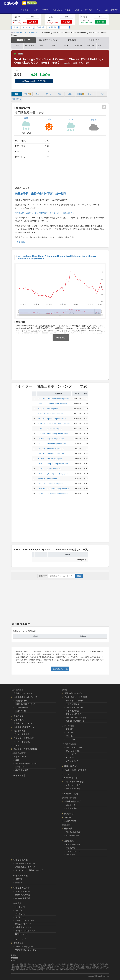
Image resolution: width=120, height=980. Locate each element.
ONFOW (41, 484)
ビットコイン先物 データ (25, 931)
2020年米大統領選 (23, 895)
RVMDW (41, 424)
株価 (17, 94)
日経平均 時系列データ (24, 727)
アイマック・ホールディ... (58, 474)
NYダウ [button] (46, 10)
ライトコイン (21, 917)
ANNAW (41, 479)
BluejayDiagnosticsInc (56, 444)
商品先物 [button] (89, 10)
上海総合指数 (70, 821)
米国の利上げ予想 (73, 789)
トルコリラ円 (71, 754)
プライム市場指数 (22, 734)
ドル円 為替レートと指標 (76, 697)
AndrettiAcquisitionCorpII (57, 434)
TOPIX (16, 745)
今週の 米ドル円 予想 (74, 707)
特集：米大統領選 (22, 888)
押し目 (16, 27)
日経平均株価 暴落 (73, 832)
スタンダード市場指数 (24, 738)
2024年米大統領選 (23, 891)
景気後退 (78, 46)
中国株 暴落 (71, 855)
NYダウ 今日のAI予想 (74, 782)
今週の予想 (18, 716)
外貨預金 (19, 879)
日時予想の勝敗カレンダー (26, 704)
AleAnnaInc (52, 479)
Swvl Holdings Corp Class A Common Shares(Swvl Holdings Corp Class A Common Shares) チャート (56, 257)
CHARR (41, 489)
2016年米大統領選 (23, 898)
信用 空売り (17, 99)
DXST (41, 429)
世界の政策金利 (71, 766)
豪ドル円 (70, 729)
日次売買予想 (21, 711)
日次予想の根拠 (21, 701)
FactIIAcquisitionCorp (56, 454)
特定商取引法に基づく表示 (26, 950)
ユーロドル (70, 739)
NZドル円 (70, 758)
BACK (41, 474)
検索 (79, 576)
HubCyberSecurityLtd (56, 414)
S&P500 (68, 817)
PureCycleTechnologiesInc (58, 399)
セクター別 (30, 46)
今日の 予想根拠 (72, 704)
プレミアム (32, 3)
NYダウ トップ (71, 778)
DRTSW (41, 449)
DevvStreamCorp (54, 469)
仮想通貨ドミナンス (23, 927)
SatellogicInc (52, 409)
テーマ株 (65, 27)
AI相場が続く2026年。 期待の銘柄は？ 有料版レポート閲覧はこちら (45, 213)
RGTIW (41, 439)
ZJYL (41, 494)
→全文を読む (21, 242)
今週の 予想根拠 (72, 711)
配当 (17, 46)
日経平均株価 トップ (23, 693)
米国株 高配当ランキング (25, 867)
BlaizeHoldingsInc (55, 459)
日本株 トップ (20, 757)
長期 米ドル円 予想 (74, 714)
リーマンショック (73, 844)
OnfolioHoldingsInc (55, 484)
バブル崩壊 (70, 848)
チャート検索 (102, 10)
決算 (42, 46)
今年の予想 (18, 720)
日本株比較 (40, 27)
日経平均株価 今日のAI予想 (26, 697)
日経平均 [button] (25, 10)
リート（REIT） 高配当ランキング (29, 870)
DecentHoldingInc (55, 429)
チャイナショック (73, 851)
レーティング (27, 27)
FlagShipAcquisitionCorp (57, 464)
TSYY (41, 404)
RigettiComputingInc (56, 439)
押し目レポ (103, 46)
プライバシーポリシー (24, 947)
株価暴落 (68, 828)
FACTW (41, 454)
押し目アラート (96, 40)
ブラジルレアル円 (73, 751)
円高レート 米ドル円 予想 (76, 718)
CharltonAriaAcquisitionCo (58, 489)
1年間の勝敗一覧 (22, 707)
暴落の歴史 (69, 841)
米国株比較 (53, 27)
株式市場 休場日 (22, 770)
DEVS (41, 469)
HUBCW (41, 414)
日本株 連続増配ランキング (26, 764)
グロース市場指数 (22, 742)
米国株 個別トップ (73, 801)
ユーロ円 (70, 732)
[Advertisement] (80, 158)
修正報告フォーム (60, 669)
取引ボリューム (21, 934)
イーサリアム (21, 914)
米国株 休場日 (72, 808)
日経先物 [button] (57, 10)
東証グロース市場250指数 (25, 749)
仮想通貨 (17, 903)
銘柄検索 (72, 40)
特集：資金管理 (20, 876)
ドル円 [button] (36, 10)
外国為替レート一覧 (73, 693)
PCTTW (41, 399)
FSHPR (41, 464)
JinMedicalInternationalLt (58, 494)
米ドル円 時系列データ (75, 721)
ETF (66, 46)
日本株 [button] (68, 10)
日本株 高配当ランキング (25, 864)
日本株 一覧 (20, 767)
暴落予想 (114, 10)
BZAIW (41, 459)
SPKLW (41, 419)
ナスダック (69, 814)
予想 (27, 94)
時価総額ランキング (23, 924)
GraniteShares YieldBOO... (58, 404)
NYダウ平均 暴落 (73, 836)
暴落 (54, 46)
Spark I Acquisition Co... (57, 419)
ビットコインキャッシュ (25, 921)
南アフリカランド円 (74, 747)
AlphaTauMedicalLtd (56, 449)
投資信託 (19, 883)
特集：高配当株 (20, 860)
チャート (91, 94)
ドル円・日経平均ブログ (75, 770)
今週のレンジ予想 (73, 785)
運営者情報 (18, 943)
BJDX (41, 444)
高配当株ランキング (48, 40)
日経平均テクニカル (23, 723)
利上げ (81, 94)
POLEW (41, 434)
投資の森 (11, 3)
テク (102, 94)
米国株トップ (23, 40)
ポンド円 (70, 736)
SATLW (41, 409)
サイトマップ (19, 939)
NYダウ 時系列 (71, 794)
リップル (19, 910)
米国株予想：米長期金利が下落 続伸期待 (41, 194)
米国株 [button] (78, 10)
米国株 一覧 (71, 805)
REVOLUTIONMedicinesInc (59, 424)
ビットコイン (21, 907)
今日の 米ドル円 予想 (74, 701)
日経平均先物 (19, 731)
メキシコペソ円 (72, 761)
